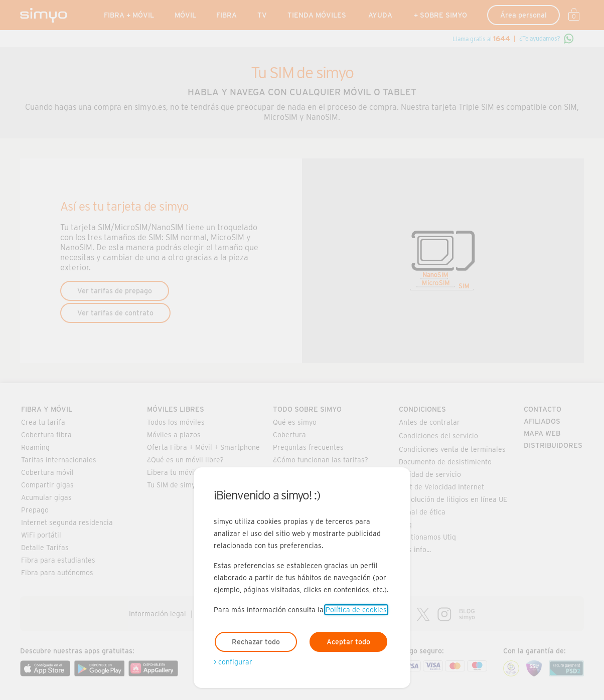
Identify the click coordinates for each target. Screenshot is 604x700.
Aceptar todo (348, 642)
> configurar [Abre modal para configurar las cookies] (233, 662)
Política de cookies (356, 610)
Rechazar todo (256, 642)
